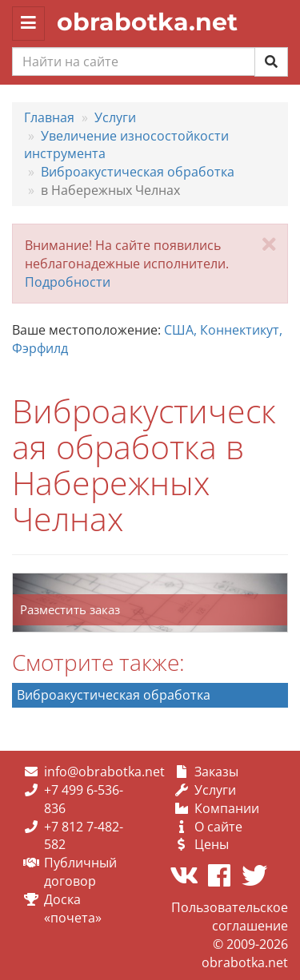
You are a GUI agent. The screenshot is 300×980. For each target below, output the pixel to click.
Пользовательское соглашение (230, 917)
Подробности (68, 282)
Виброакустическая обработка (114, 695)
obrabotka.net (147, 22)
